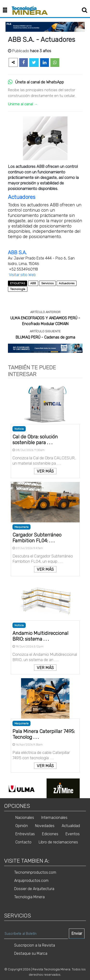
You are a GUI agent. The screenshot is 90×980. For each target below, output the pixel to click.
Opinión (22, 826)
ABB (33, 283)
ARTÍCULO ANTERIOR (45, 312)
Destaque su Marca (31, 953)
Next (87, 788)
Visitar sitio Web (22, 275)
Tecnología (18, 289)
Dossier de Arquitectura (34, 889)
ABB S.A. (17, 253)
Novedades (45, 826)
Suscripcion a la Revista (35, 945)
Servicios (47, 283)
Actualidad (71, 826)
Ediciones (50, 834)
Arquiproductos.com (31, 881)
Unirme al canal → (23, 104)
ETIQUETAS (18, 283)
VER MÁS (45, 471)
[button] (7, 10)
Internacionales (54, 818)
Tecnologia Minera (29, 897)
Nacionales (25, 818)
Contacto (23, 842)
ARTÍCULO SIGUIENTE (45, 331)
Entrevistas (25, 834)
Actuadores (22, 197)
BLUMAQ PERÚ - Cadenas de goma (45, 337)
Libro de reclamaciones (58, 842)
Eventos (73, 834)
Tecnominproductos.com (35, 872)
